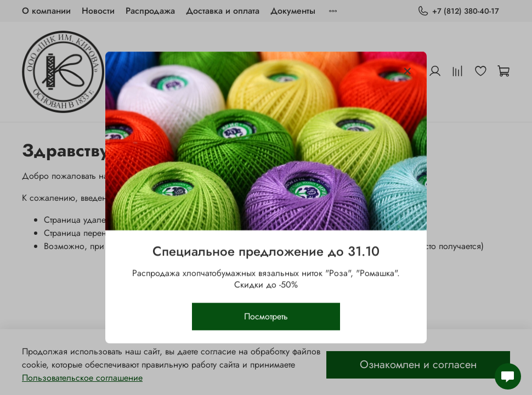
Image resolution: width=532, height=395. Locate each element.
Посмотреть (266, 316)
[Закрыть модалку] (408, 71)
